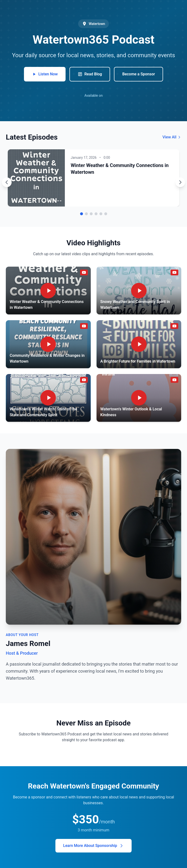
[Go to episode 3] (91, 214)
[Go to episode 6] (106, 214)
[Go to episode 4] (96, 214)
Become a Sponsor (138, 74)
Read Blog (90, 74)
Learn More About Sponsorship (93, 846)
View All (172, 137)
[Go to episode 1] (82, 214)
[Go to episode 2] (86, 214)
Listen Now (45, 74)
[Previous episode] (7, 182)
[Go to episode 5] (101, 214)
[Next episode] (180, 182)
